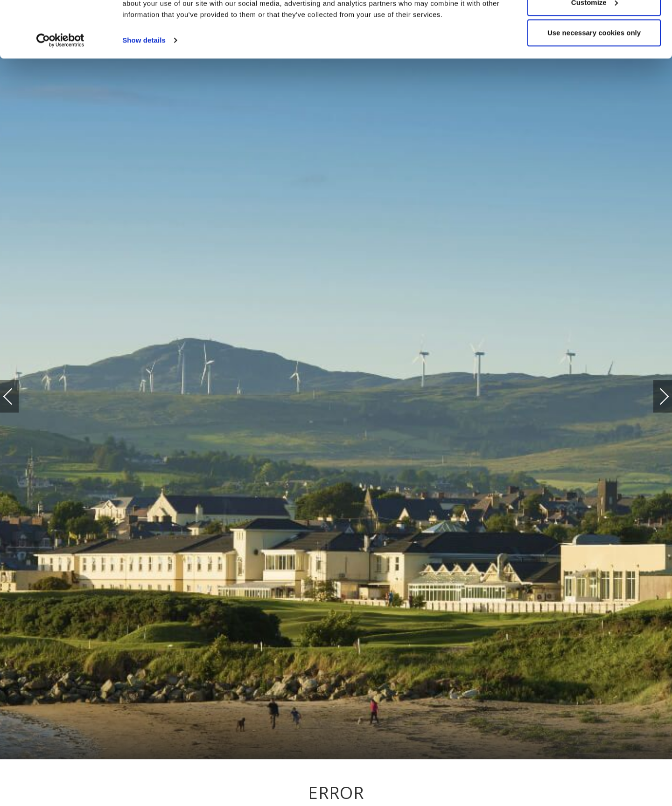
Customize (595, 55)
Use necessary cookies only (594, 86)
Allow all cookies (594, 25)
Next (655, 392)
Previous (17, 396)
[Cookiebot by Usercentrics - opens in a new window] (60, 93)
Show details (144, 93)
